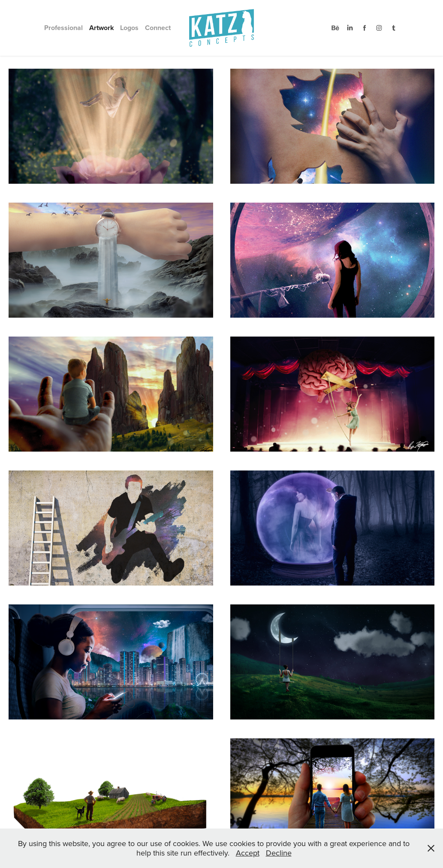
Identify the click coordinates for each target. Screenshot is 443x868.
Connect (158, 28)
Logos (129, 28)
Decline (279, 853)
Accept (248, 853)
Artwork (102, 28)
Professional (63, 28)
